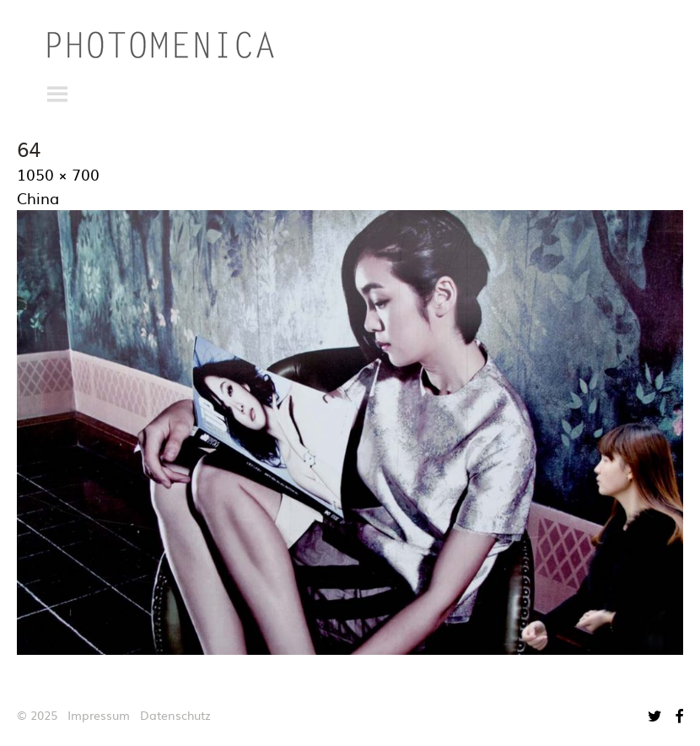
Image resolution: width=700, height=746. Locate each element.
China (38, 198)
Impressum (99, 715)
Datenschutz (175, 715)
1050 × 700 (58, 174)
